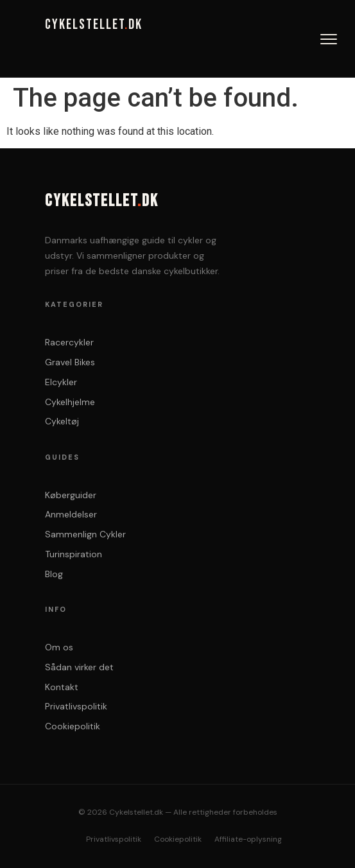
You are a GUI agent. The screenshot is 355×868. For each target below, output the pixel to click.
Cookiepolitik (73, 726)
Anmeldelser (71, 514)
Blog (54, 574)
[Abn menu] (329, 39)
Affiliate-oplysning (248, 839)
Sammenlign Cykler (85, 534)
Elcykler (61, 382)
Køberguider (71, 495)
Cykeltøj (62, 421)
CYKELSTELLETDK (94, 25)
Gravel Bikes (70, 362)
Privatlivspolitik (76, 706)
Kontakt (62, 687)
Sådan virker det (79, 667)
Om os (59, 647)
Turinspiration (74, 554)
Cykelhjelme (70, 402)
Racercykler (69, 342)
